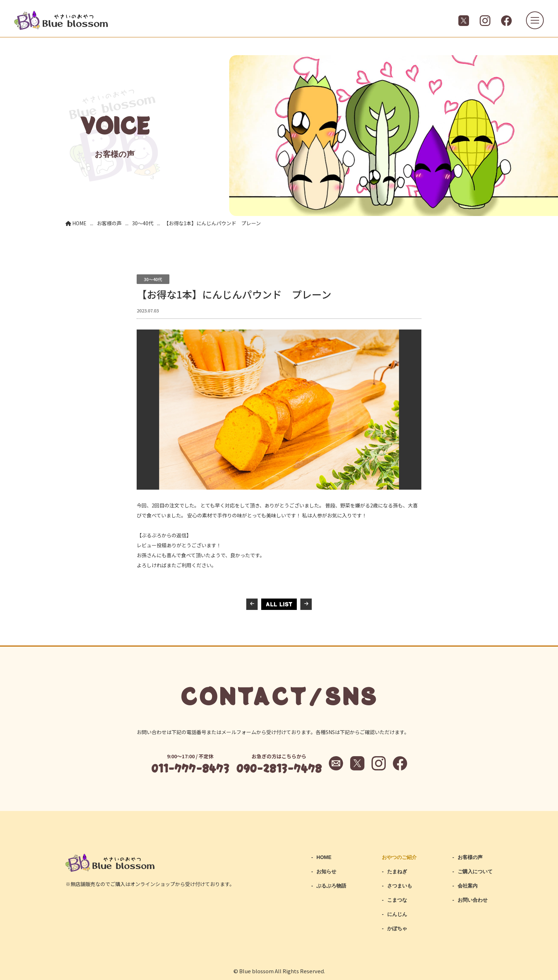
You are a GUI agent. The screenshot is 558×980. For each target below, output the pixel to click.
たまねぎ (397, 871)
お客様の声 (470, 857)
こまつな (397, 900)
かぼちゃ (397, 928)
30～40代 (153, 279)
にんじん (397, 914)
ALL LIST (279, 604)
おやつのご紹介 (399, 857)
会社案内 (468, 886)
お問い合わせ (473, 900)
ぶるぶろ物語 (331, 886)
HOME (324, 857)
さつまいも (400, 886)
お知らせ (326, 871)
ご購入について (475, 871)
